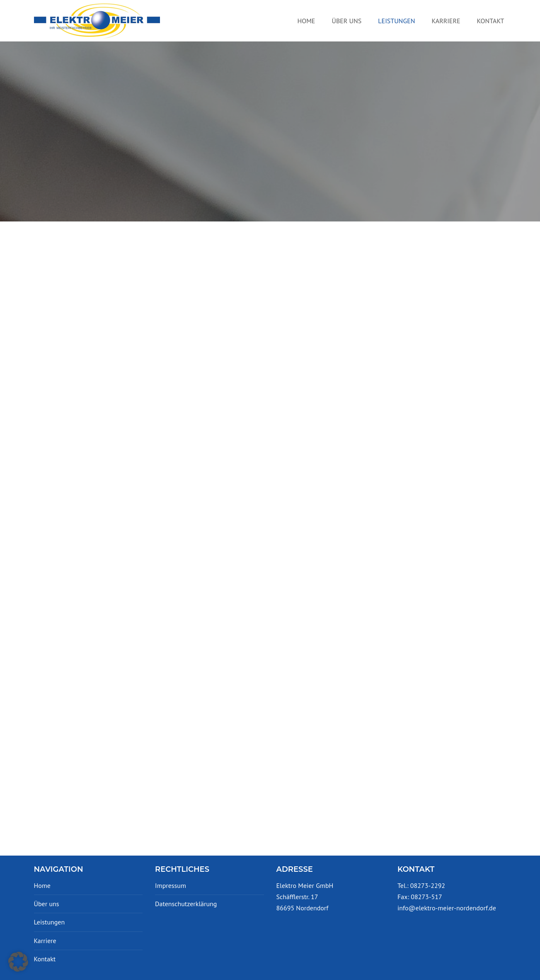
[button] (18, 962)
